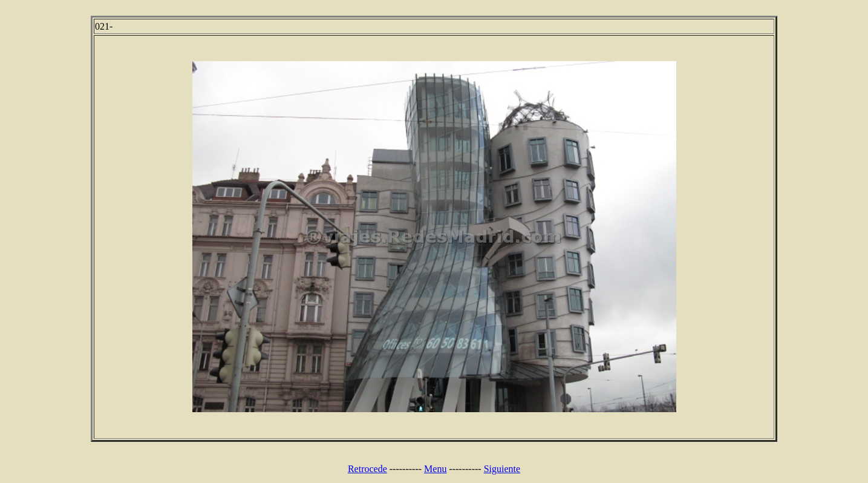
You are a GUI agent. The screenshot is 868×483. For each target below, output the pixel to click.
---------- (406, 469)
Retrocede (367, 469)
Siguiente (502, 469)
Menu (435, 469)
